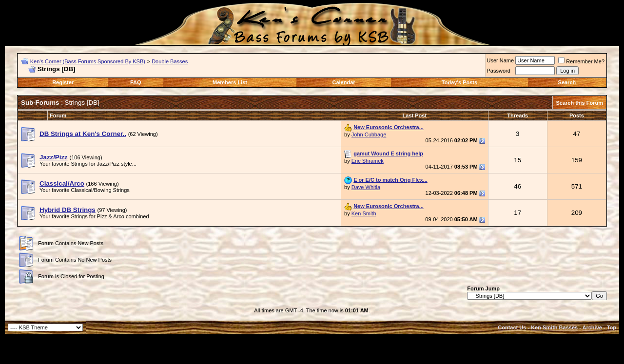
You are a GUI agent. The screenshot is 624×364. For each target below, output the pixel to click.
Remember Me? (581, 61)
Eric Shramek (368, 161)
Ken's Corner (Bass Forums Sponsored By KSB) (88, 61)
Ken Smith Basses (554, 327)
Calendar (343, 82)
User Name (501, 60)
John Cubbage (369, 134)
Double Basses (170, 61)
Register (63, 82)
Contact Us (512, 327)
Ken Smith (364, 213)
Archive (592, 327)
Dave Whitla (366, 187)
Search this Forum (579, 103)
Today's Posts (459, 82)
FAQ (136, 82)
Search (567, 82)
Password (499, 71)
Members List (230, 82)
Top (612, 327)
